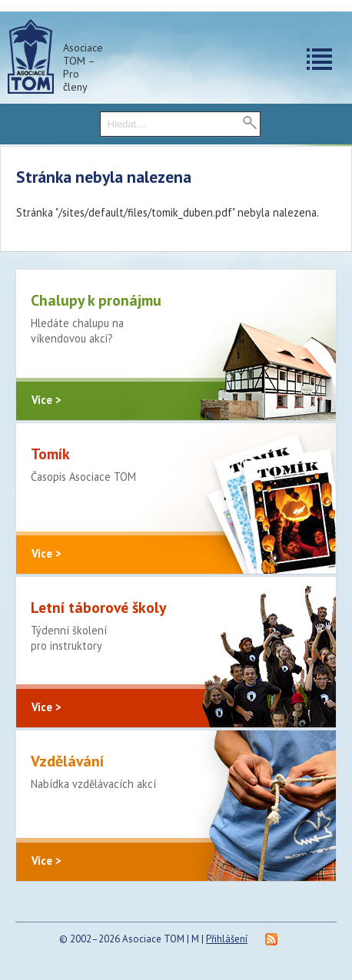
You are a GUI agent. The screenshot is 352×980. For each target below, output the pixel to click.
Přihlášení (227, 939)
